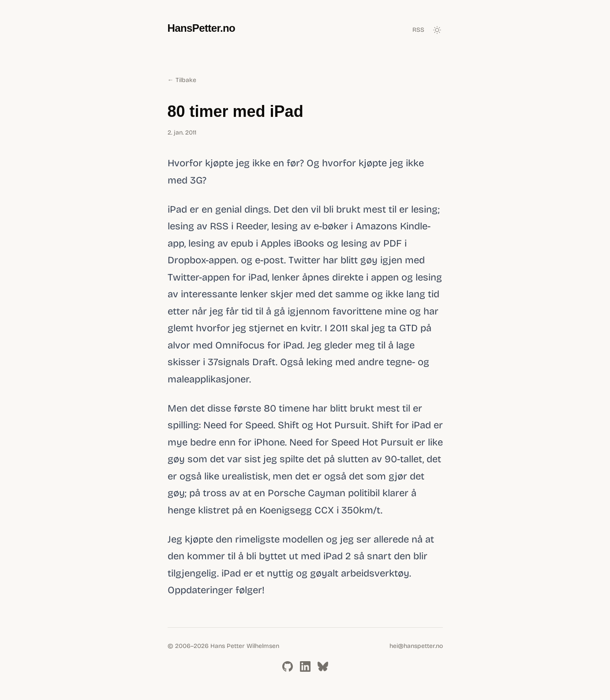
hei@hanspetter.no (416, 646)
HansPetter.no (202, 28)
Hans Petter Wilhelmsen (245, 646)
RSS (418, 30)
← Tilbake (182, 80)
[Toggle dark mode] (437, 30)
